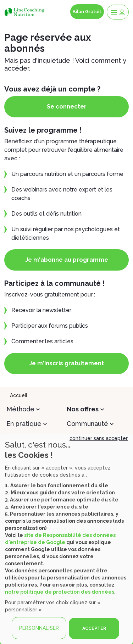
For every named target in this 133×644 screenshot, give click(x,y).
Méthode (20, 409)
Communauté (87, 424)
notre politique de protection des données (60, 592)
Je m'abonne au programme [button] (67, 260)
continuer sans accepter (99, 438)
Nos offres (83, 409)
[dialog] (66, 539)
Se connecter (67, 107)
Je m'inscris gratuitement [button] (66, 363)
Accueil (19, 395)
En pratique (24, 424)
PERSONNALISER (39, 628)
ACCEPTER (94, 628)
